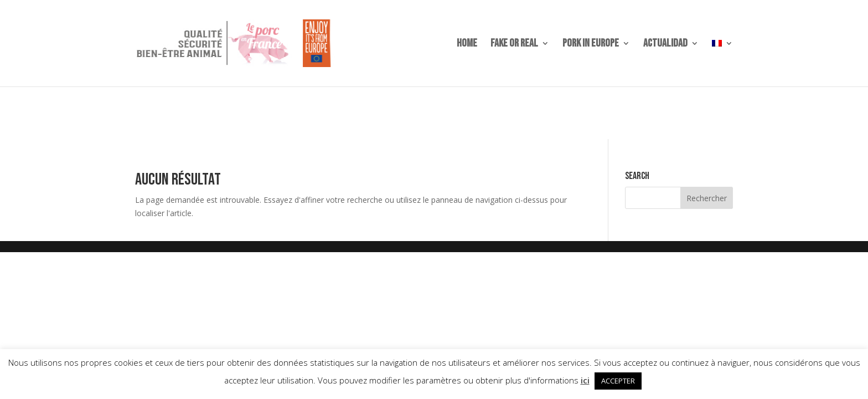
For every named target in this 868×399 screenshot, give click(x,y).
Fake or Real (514, 45)
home (467, 45)
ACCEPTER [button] (618, 381)
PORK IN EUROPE (591, 45)
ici (585, 380)
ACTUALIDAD (665, 45)
